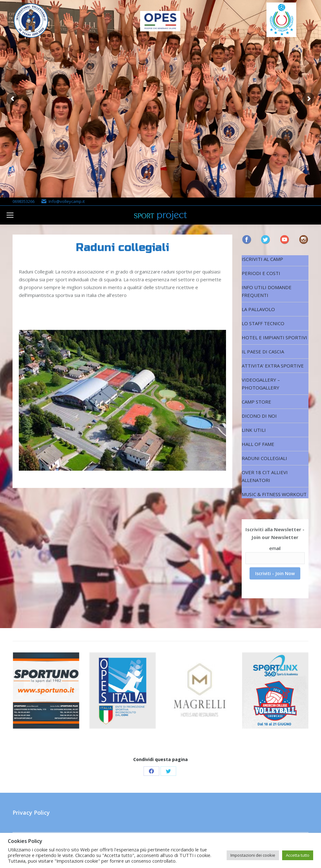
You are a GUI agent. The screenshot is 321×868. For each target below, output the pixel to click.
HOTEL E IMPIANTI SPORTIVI (274, 337)
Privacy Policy (31, 812)
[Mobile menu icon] (10, 215)
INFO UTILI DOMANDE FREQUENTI (267, 291)
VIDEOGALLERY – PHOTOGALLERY (261, 384)
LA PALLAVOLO (258, 309)
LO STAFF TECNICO (263, 323)
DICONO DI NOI (259, 416)
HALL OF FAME (258, 444)
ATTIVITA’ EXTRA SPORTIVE (273, 366)
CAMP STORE (256, 402)
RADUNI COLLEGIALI (264, 458)
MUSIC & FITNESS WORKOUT (274, 494)
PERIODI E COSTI (261, 273)
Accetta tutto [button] (298, 855)
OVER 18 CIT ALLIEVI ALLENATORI (265, 476)
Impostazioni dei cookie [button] (253, 855)
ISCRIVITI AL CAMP (262, 259)
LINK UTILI (254, 430)
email (275, 548)
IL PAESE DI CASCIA (263, 352)
